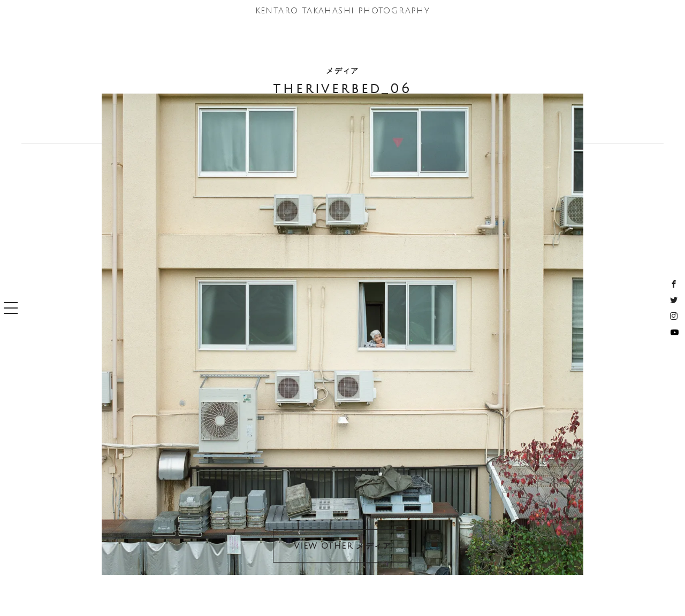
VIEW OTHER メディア (342, 546)
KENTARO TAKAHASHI (343, 11)
